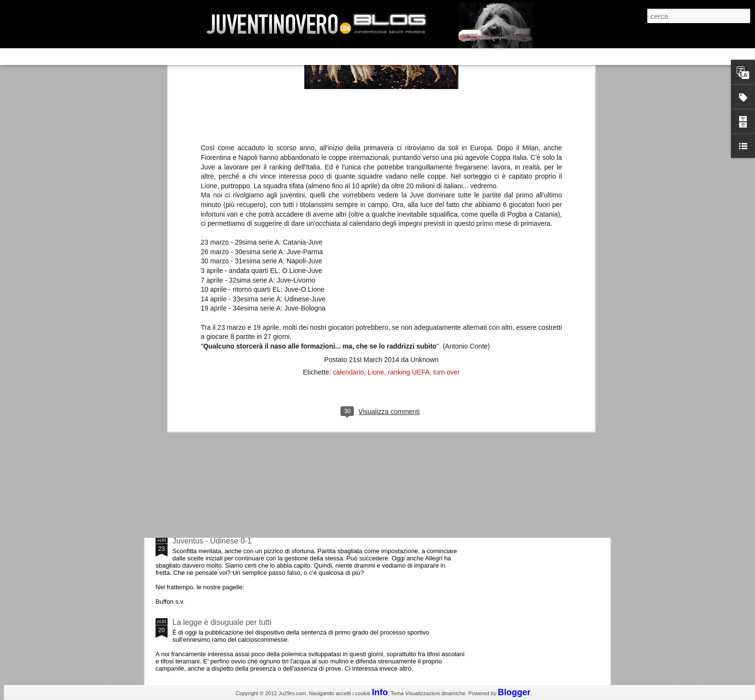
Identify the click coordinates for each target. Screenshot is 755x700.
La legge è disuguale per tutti (222, 622)
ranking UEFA (409, 105)
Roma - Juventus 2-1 (208, 418)
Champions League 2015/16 (221, 460)
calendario (348, 105)
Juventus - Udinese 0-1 (212, 541)
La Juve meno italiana (210, 365)
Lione (376, 105)
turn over (447, 105)
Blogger (514, 692)
